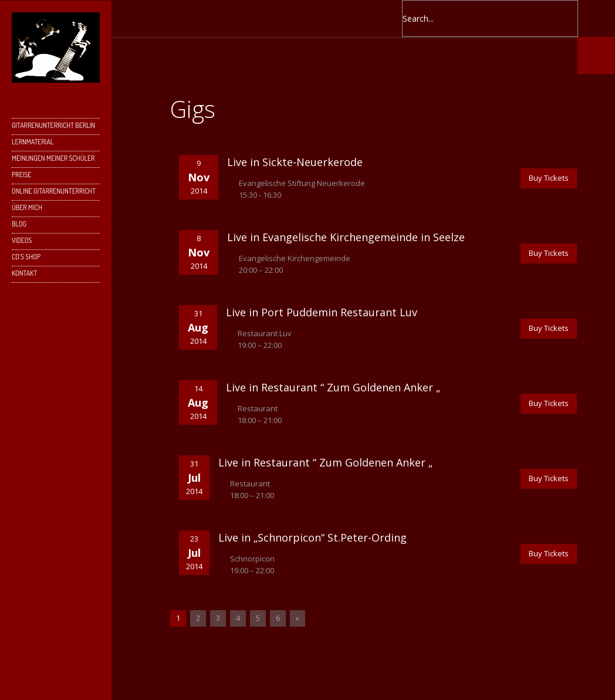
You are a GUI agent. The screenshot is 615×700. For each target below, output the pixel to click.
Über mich (27, 207)
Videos (22, 240)
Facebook (184, 18)
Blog (19, 224)
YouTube (302, 18)
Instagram (278, 18)
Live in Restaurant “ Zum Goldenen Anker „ (333, 387)
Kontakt (24, 273)
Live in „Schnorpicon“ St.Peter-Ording (312, 537)
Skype (255, 18)
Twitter (208, 18)
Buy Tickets (549, 178)
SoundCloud (325, 18)
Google (231, 18)
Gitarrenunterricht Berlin (53, 125)
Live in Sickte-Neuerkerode (295, 162)
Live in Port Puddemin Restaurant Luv (322, 312)
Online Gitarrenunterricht (54, 191)
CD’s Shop (26, 257)
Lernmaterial (33, 142)
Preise (21, 175)
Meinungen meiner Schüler (53, 158)
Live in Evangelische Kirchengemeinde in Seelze (346, 237)
